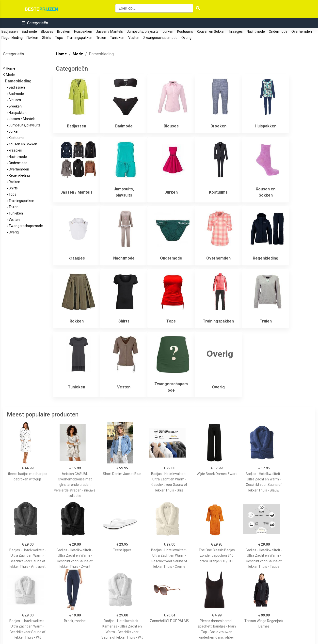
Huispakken (83, 31)
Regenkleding (12, 38)
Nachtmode (256, 31)
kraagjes (236, 31)
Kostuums (185, 31)
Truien (101, 38)
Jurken (168, 31)
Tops (59, 38)
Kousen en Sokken (211, 31)
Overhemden (302, 31)
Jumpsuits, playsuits (143, 31)
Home (11, 68)
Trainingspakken (79, 38)
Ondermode (278, 31)
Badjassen (10, 31)
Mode (11, 75)
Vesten (134, 38)
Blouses (47, 31)
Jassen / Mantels (109, 31)
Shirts (47, 38)
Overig (186, 38)
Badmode (29, 31)
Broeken (64, 31)
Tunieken (117, 38)
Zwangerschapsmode (160, 38)
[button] (35, 23)
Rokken (32, 38)
